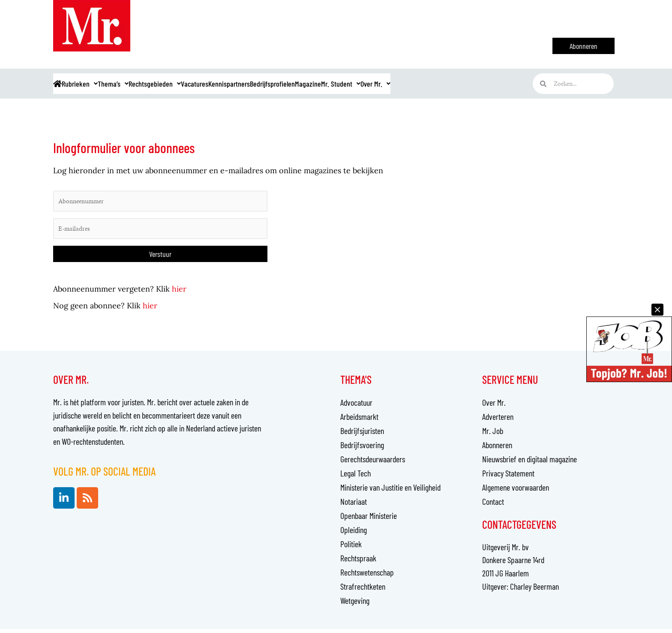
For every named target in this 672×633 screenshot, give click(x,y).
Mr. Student (453, 84)
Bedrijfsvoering (362, 449)
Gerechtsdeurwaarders (373, 463)
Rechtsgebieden (198, 84)
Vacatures (252, 84)
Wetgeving (355, 604)
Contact (493, 505)
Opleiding (354, 534)
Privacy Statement (508, 477)
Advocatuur (356, 406)
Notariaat (354, 505)
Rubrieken (97, 84)
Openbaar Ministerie (369, 519)
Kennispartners (300, 84)
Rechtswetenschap (367, 576)
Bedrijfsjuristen (362, 434)
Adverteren (498, 420)
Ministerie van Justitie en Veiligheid (390, 491)
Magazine (408, 84)
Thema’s (143, 84)
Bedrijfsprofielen (359, 84)
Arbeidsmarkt (359, 420)
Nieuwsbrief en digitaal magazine (529, 463)
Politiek (351, 548)
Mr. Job (493, 434)
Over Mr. (501, 84)
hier (179, 293)
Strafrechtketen (363, 590)
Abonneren (497, 449)
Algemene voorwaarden (516, 491)
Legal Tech (355, 477)
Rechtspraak (358, 562)
